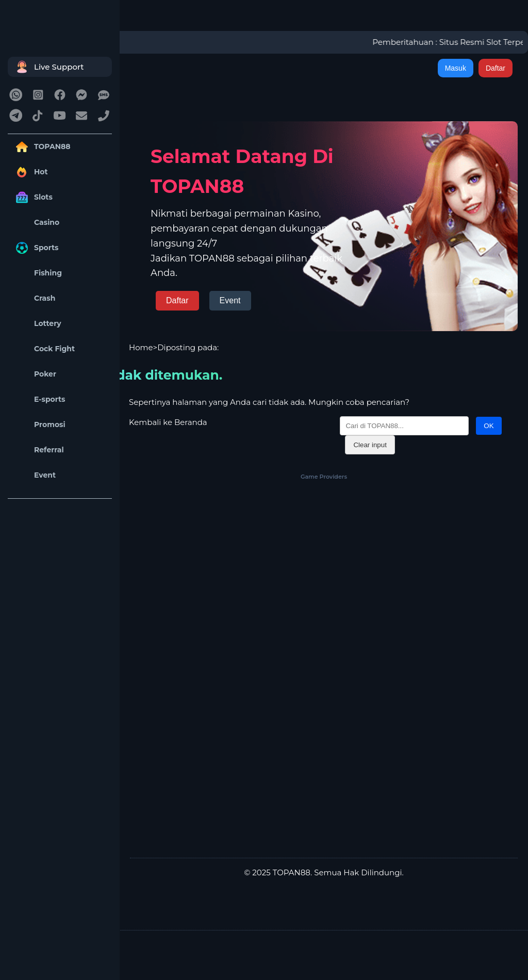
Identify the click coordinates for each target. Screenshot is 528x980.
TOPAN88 (42, 147)
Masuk (456, 68)
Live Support (48, 67)
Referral (38, 450)
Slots (33, 197)
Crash (34, 298)
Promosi (39, 425)
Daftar (496, 68)
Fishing (37, 273)
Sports (36, 248)
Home (141, 347)
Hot (30, 172)
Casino (36, 223)
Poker (35, 374)
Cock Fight (44, 349)
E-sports (39, 399)
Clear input (370, 445)
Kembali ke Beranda (168, 422)
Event (34, 475)
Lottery (37, 324)
